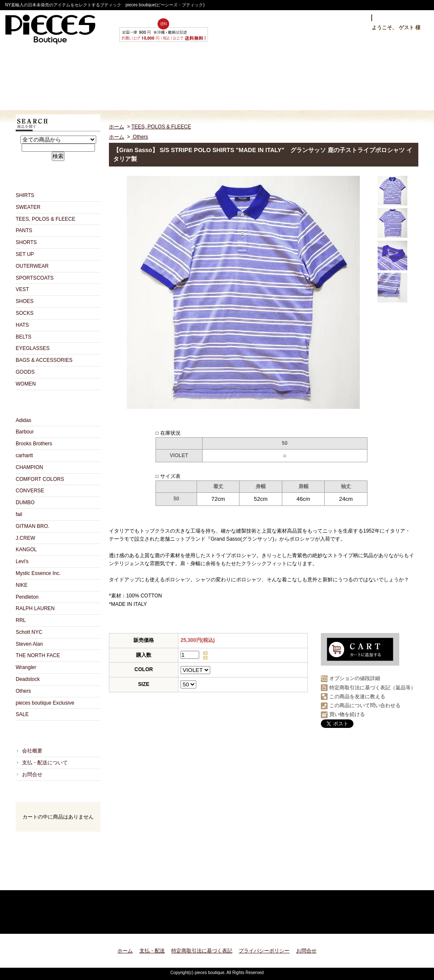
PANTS (24, 230)
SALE (22, 714)
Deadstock (28, 679)
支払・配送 (152, 951)
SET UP (25, 254)
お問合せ (299, 79)
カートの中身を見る (58, 843)
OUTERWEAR (32, 266)
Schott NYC (29, 632)
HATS (22, 325)
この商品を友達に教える (357, 697)
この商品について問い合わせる (365, 705)
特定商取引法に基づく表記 (202, 951)
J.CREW (25, 538)
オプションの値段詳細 (355, 678)
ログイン (351, 18)
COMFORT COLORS (40, 479)
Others (23, 691)
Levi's (22, 561)
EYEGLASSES (33, 348)
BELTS (24, 337)
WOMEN (26, 384)
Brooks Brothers (34, 444)
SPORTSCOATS (35, 278)
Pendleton (27, 597)
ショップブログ (217, 79)
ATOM (73, 881)
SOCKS (25, 313)
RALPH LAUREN (35, 608)
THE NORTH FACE (38, 655)
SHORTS (26, 242)
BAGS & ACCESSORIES (44, 360)
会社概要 (32, 751)
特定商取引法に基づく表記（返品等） (373, 688)
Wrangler (26, 667)
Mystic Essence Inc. (38, 573)
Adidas (24, 420)
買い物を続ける (347, 714)
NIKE (22, 585)
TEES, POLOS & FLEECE (46, 219)
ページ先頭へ (405, 922)
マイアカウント (398, 18)
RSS (43, 881)
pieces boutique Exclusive (45, 703)
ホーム (54, 79)
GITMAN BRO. (32, 526)
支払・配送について (135, 79)
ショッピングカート (381, 79)
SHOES (25, 301)
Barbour (25, 432)
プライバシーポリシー (264, 951)
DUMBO (25, 502)
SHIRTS (25, 195)
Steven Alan (29, 644)
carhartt (24, 455)
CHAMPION (29, 467)
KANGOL (26, 550)
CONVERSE (30, 491)
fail (19, 514)
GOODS (25, 372)
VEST (22, 289)
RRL (21, 620)
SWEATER (28, 207)
